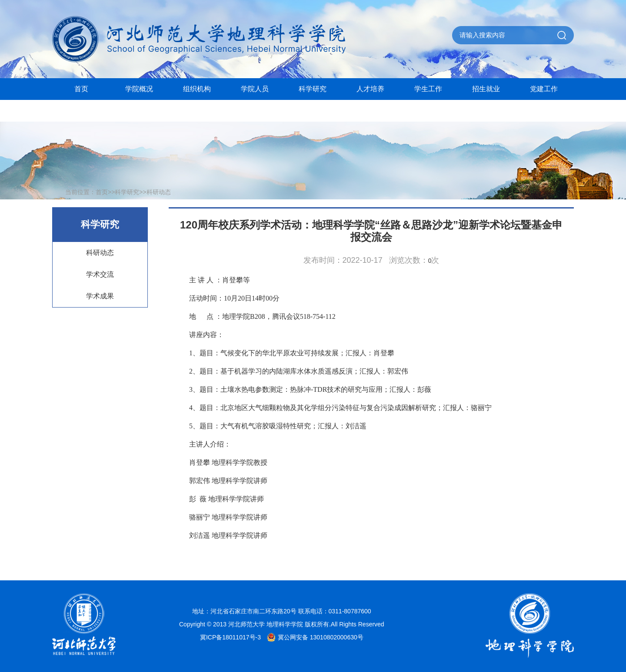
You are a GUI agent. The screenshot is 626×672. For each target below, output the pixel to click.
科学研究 (313, 89)
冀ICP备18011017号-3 (230, 637)
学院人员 (255, 89)
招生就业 (486, 89)
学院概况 (139, 89)
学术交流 (100, 274)
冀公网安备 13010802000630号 (313, 637)
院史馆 (81, 111)
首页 (81, 89)
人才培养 (370, 89)
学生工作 (428, 89)
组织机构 (197, 89)
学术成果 (100, 296)
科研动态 (159, 192)
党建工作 (544, 89)
